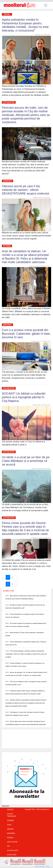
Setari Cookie (12, 855)
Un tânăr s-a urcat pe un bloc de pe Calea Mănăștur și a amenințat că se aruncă (26, 461)
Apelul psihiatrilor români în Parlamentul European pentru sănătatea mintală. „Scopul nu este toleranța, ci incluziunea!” (25, 25)
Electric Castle (13, 850)
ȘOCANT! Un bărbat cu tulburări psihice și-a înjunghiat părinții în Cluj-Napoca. (24, 397)
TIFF (8, 846)
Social (7, 14)
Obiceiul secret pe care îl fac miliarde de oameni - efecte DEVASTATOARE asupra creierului (25, 190)
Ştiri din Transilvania (12, 815)
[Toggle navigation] (46, 5)
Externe (7, 246)
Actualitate (9, 102)
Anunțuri (10, 829)
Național (7, 325)
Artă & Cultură (12, 842)
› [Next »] (16, 577)
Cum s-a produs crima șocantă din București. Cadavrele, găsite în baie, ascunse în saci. (26, 334)
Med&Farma (11, 833)
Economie (10, 820)
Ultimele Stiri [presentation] (8, 591)
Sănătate (8, 181)
